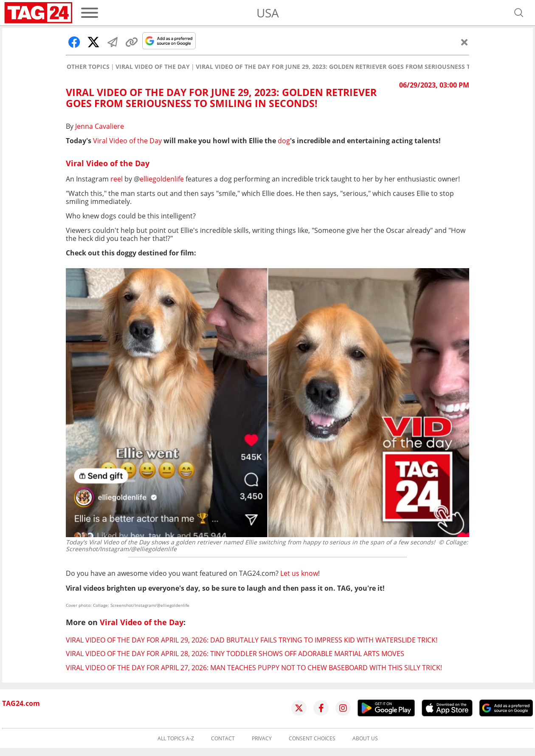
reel (117, 179)
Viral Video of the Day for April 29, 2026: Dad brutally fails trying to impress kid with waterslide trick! (252, 640)
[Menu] (90, 13)
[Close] (465, 42)
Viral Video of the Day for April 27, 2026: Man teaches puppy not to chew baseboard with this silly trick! (254, 668)
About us (365, 739)
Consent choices (312, 739)
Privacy (262, 739)
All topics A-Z (176, 739)
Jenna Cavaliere (100, 126)
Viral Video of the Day (153, 67)
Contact (223, 739)
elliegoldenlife (162, 179)
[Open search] (519, 13)
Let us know (299, 573)
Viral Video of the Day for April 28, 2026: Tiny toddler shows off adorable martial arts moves (235, 654)
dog (284, 141)
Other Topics (88, 67)
